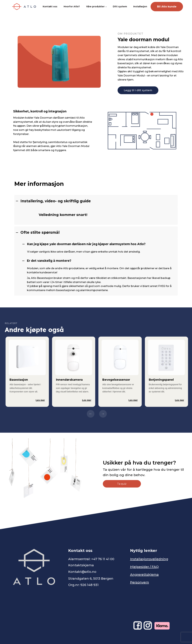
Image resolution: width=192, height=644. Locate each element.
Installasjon (140, 7)
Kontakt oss (50, 7)
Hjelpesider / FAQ (144, 567)
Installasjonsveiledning (149, 559)
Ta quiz (122, 484)
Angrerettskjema (144, 575)
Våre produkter (95, 7)
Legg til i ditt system (138, 90)
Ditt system (120, 7)
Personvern (140, 582)
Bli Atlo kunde (167, 7)
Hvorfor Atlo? (72, 7)
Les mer (40, 400)
